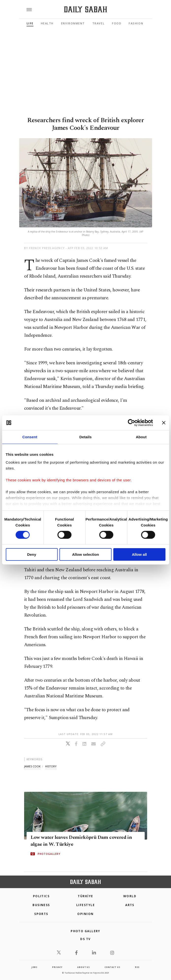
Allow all (139, 554)
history (51, 766)
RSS (137, 967)
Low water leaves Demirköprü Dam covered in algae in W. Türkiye (81, 841)
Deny (32, 554)
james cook (32, 766)
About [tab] (141, 437)
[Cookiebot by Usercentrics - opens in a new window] (131, 423)
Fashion (136, 23)
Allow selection (85, 554)
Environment (73, 23)
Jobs (34, 967)
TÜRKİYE (85, 896)
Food (117, 23)
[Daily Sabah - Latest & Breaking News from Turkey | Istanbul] (85, 9)
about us (83, 967)
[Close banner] (164, 423)
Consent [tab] (30, 437)
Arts (130, 905)
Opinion (85, 914)
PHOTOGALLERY (49, 854)
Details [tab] (86, 437)
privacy (57, 967)
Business (41, 905)
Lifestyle (85, 905)
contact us (112, 967)
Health (47, 23)
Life (30, 23)
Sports (41, 914)
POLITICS (41, 896)
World (130, 896)
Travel (98, 23)
